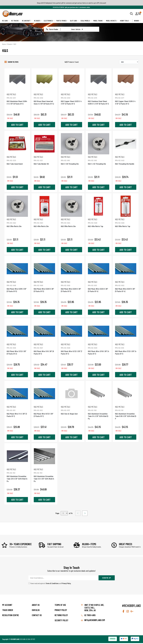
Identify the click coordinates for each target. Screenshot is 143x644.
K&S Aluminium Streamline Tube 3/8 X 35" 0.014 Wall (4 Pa (16, 476)
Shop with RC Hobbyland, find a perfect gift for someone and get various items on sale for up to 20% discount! (72, 3)
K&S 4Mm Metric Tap (99, 222)
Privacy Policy (66, 584)
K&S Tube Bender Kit (44, 159)
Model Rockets (112, 21)
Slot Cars (74, 21)
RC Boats (38, 21)
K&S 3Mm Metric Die (16, 222)
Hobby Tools (125, 21)
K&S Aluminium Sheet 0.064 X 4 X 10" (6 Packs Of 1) (16, 98)
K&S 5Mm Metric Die (71, 222)
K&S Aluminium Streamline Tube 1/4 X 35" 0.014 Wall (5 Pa (99, 413)
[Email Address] (63, 579)
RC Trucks (16, 21)
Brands (137, 21)
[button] (137, 14)
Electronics (49, 21)
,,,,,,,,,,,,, (64, 514)
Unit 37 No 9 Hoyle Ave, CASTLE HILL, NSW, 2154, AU (94, 608)
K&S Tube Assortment (16, 159)
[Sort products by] (129, 62)
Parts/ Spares (62, 21)
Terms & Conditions (52, 584)
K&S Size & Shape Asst (71, 411)
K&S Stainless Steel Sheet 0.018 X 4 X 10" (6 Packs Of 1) (99, 98)
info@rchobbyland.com (93, 621)
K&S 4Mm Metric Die (44, 222)
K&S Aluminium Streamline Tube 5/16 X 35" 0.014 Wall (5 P (127, 413)
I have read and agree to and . (50, 584)
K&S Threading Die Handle (127, 159)
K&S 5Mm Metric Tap (127, 222)
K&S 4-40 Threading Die (99, 159)
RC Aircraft (27, 21)
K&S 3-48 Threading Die (71, 159)
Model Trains (99, 21)
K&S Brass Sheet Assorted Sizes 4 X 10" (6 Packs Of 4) (44, 98)
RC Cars (6, 21)
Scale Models (86, 21)
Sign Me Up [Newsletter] (107, 579)
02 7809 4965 (88, 616)
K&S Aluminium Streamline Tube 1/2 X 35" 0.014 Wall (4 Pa (44, 476)
